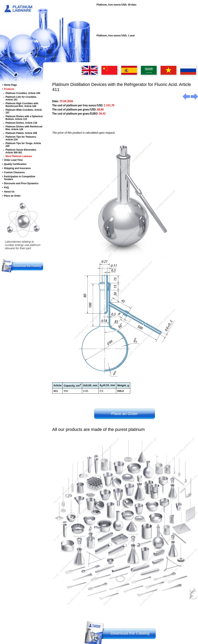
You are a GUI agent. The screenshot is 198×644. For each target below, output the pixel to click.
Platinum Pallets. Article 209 (21, 133)
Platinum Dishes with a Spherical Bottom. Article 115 (24, 118)
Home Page (10, 85)
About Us (9, 192)
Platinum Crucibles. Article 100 (23, 93)
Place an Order (12, 196)
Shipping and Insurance (17, 168)
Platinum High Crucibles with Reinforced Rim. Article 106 (22, 105)
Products (9, 89)
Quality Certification (15, 164)
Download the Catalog (27, 266)
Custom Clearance (14, 172)
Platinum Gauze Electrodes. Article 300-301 (21, 151)
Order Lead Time (13, 160)
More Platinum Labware (19, 156)
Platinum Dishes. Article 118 (21, 123)
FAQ (6, 188)
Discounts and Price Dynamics (21, 183)
